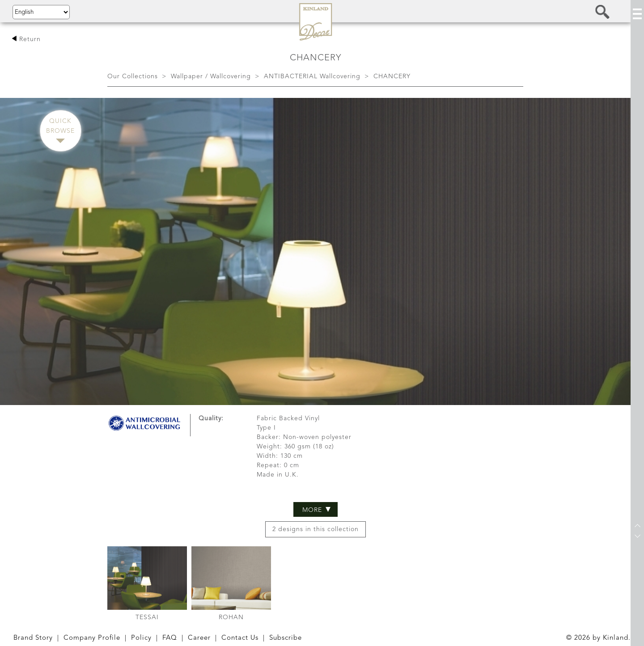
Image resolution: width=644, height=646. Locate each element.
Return (26, 39)
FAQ (170, 638)
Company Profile (92, 638)
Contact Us (240, 638)
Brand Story (33, 638)
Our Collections (133, 76)
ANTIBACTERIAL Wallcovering (312, 76)
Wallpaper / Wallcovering (211, 76)
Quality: (211, 363)
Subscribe (286, 638)
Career (199, 638)
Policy (141, 638)
